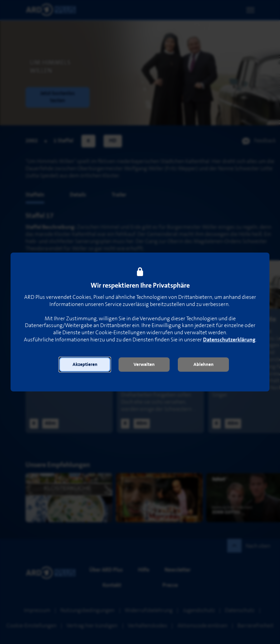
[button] (85, 365)
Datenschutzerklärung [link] (229, 340)
